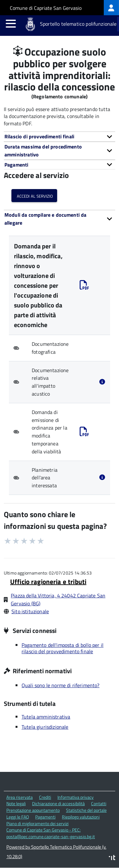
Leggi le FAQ (18, 817)
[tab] (60, 136)
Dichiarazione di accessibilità (58, 803)
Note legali (16, 803)
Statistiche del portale (86, 810)
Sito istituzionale (30, 611)
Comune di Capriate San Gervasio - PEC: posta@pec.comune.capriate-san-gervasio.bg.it (51, 833)
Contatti (99, 803)
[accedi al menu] (11, 23)
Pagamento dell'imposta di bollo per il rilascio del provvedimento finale (63, 648)
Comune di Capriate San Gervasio (46, 8)
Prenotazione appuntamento (33, 810)
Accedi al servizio (34, 196)
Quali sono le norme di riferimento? (61, 685)
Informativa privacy (76, 797)
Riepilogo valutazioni (81, 817)
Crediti (45, 797)
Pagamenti (45, 817)
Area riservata (20, 797)
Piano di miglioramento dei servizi (37, 823)
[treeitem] (111, 8)
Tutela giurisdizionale (45, 727)
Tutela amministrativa (46, 717)
